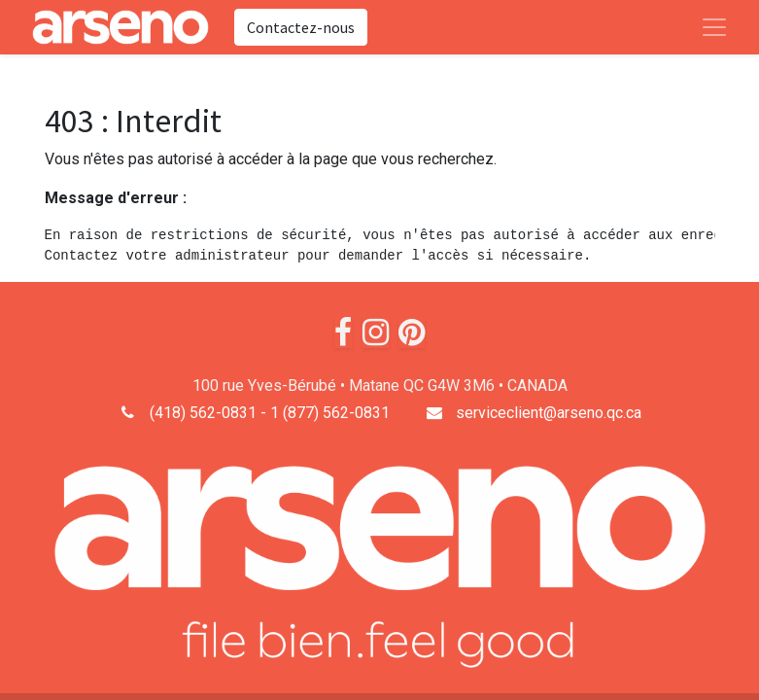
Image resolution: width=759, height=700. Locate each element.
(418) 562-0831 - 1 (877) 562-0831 (270, 413)
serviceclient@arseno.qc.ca (549, 413)
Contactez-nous (301, 27)
